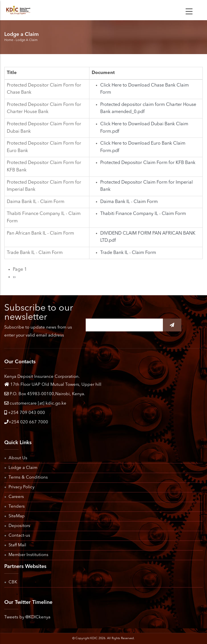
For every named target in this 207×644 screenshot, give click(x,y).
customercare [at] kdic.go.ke (35, 404)
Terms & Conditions (28, 478)
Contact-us (19, 536)
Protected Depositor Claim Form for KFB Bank (148, 163)
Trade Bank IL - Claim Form (128, 253)
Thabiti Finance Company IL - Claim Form (143, 214)
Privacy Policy (21, 487)
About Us (18, 458)
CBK (13, 582)
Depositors (19, 526)
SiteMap (17, 516)
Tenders (17, 507)
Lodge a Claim (23, 468)
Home (9, 40)
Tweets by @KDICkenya (27, 617)
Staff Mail (17, 545)
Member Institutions (28, 555)
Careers (16, 497)
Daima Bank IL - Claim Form (129, 202)
